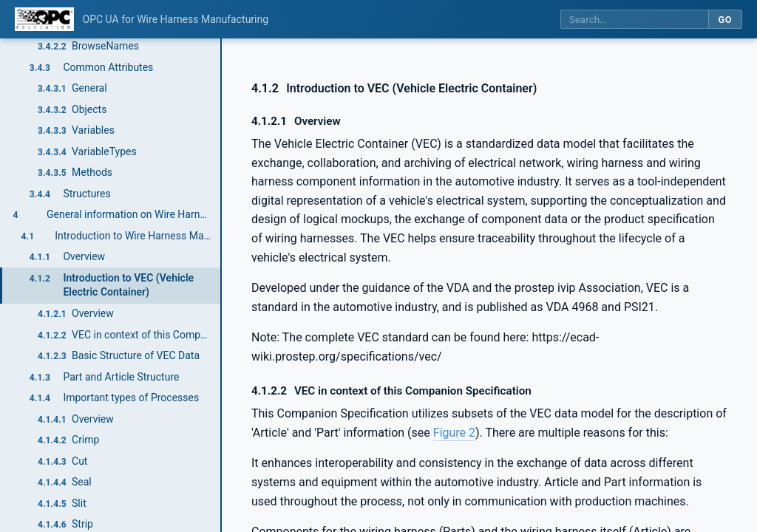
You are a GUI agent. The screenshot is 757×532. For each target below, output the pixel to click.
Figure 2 (454, 433)
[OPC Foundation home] (44, 19)
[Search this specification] (634, 20)
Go (725, 20)
